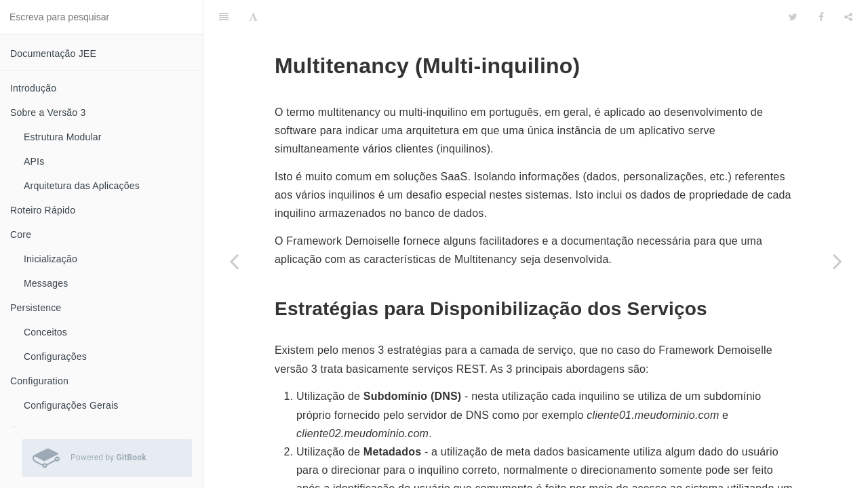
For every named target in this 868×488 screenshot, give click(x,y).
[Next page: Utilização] (837, 261)
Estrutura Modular (63, 137)
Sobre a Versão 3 (48, 113)
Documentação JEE (53, 54)
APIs (34, 161)
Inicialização (51, 259)
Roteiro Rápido (43, 210)
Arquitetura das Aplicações (82, 186)
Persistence (36, 308)
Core (21, 235)
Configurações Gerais (71, 405)
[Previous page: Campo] (234, 261)
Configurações (55, 357)
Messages (46, 283)
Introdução (33, 88)
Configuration (39, 381)
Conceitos (45, 332)
